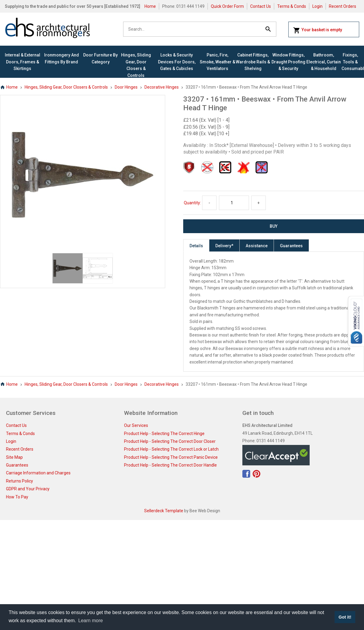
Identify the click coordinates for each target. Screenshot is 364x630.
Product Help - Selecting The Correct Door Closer (170, 441)
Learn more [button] (91, 621)
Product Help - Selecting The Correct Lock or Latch (171, 449)
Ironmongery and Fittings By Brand (62, 58)
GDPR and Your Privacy (28, 489)
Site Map (14, 457)
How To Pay (17, 497)
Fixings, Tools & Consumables (350, 62)
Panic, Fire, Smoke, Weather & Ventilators (217, 62)
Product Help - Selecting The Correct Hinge (164, 434)
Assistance (257, 246)
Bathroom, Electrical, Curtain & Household (324, 62)
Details (196, 246)
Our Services (136, 425)
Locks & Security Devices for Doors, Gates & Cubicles (177, 62)
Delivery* (224, 246)
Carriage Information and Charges (38, 473)
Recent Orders (343, 6)
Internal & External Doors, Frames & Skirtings (23, 62)
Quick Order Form (227, 6)
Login (317, 6)
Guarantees (291, 246)
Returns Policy (20, 481)
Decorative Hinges (162, 87)
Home (150, 6)
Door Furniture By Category (100, 58)
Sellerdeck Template (164, 511)
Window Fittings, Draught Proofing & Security (288, 62)
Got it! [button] (345, 617)
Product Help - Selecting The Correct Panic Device (171, 457)
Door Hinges (126, 87)
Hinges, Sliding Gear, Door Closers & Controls (136, 65)
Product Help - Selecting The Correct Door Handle (170, 465)
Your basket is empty (318, 30)
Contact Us (261, 6)
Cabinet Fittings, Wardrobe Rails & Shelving (253, 62)
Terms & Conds (292, 6)
